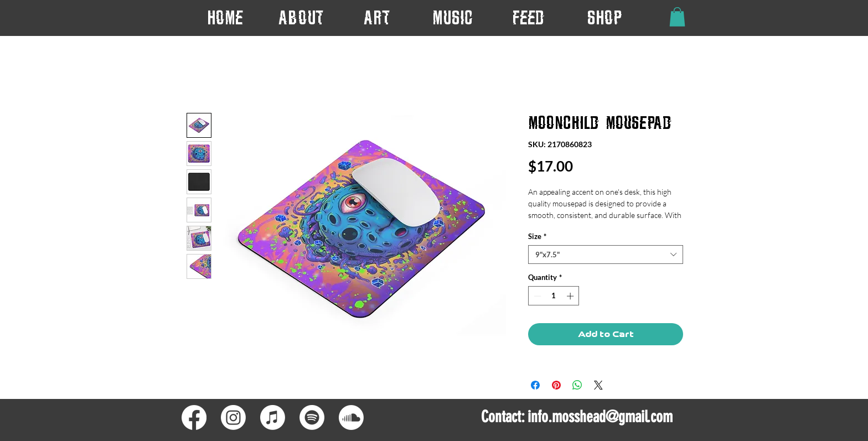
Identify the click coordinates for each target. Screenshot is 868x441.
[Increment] (571, 296)
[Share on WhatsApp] (577, 385)
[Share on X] (598, 385)
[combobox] (606, 255)
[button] (377, 17)
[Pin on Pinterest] (556, 385)
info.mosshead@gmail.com (600, 417)
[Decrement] (536, 296)
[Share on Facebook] (535, 385)
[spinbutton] (554, 296)
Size (537, 236)
